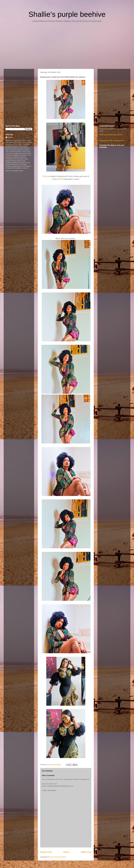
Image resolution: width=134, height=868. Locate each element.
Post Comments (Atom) (58, 857)
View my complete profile (14, 171)
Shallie (10, 137)
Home (66, 852)
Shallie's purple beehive (67, 14)
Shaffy (60, 179)
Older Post (86, 852)
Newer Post (46, 852)
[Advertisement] (67, 46)
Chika (45, 176)
